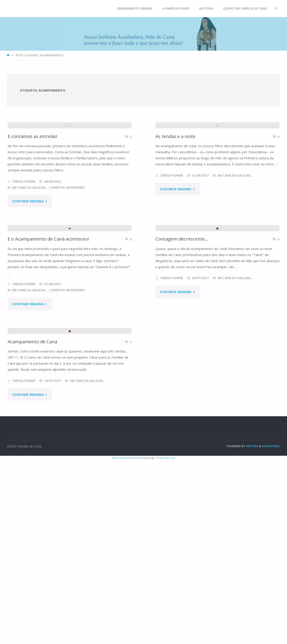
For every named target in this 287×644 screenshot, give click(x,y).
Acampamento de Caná (33, 525)
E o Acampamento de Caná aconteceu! (49, 361)
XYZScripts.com (166, 642)
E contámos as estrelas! (33, 197)
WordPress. (271, 630)
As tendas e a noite (176, 197)
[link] (276, 9)
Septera (252, 630)
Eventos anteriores (68, 249)
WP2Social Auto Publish (126, 642)
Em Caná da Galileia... (30, 249)
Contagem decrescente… (182, 361)
